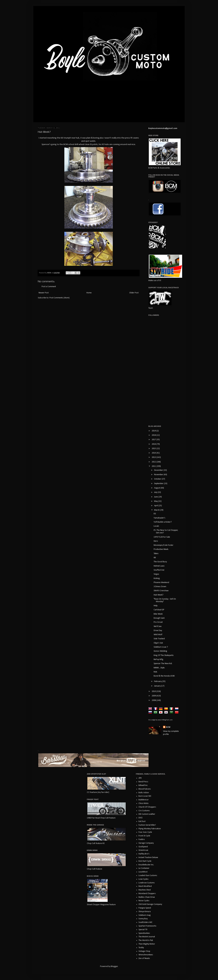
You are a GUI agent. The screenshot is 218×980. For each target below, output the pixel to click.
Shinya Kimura (145, 912)
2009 (154, 696)
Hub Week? (159, 595)
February (158, 681)
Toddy (141, 948)
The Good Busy (160, 562)
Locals (156, 526)
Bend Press (143, 782)
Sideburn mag (145, 915)
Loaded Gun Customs (148, 876)
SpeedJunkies (144, 933)
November (159, 475)
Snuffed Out (159, 570)
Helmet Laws (159, 566)
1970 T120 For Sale (162, 537)
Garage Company (146, 843)
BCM (168, 727)
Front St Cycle (144, 836)
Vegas (156, 574)
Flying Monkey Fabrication (150, 829)
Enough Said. (159, 618)
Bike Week (158, 614)
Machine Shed (145, 890)
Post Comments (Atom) (59, 298)
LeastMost (143, 872)
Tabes (156, 554)
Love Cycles (144, 879)
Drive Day (158, 631)
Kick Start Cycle (145, 861)
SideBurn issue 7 (161, 647)
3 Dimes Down (160, 587)
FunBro (142, 839)
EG (155, 514)
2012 (154, 462)
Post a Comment (49, 287)
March (157, 510)
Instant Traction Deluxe (148, 857)
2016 (154, 444)
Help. (156, 606)
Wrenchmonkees (146, 955)
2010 (154, 691)
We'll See (158, 626)
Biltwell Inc (143, 785)
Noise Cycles (144, 901)
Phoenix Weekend (161, 582)
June (156, 497)
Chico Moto (144, 803)
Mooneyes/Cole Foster (163, 545)
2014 (154, 453)
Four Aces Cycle (145, 832)
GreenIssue (143, 850)
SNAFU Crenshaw (161, 591)
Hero (156, 541)
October (158, 479)
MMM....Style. (159, 668)
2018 (154, 435)
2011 (154, 466)
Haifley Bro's (144, 854)
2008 (154, 700)
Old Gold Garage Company (150, 904)
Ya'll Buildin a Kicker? (163, 522)
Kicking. (157, 578)
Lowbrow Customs (147, 883)
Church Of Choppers (147, 807)
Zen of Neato (144, 958)
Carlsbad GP (159, 610)
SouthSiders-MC (145, 922)
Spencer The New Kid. (163, 664)
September (159, 484)
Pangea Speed (145, 908)
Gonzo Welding (160, 651)
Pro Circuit (158, 622)
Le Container (144, 868)
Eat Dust (142, 821)
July (156, 492)
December (159, 470)
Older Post (134, 293)
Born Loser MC (145, 796)
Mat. (156, 672)
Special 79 (143, 930)
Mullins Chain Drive (147, 897)
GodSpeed (143, 847)
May (156, 501)
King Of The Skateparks (164, 655)
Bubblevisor (144, 800)
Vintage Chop (144, 951)
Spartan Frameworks (147, 926)
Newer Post (44, 293)
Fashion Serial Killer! (147, 825)
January (158, 686)
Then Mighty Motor (147, 944)
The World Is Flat (146, 940)
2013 (154, 457)
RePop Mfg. (159, 659)
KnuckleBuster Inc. (146, 865)
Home (89, 293)
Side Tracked (159, 639)
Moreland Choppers (147, 894)
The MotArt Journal (147, 937)
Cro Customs (144, 811)
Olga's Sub (158, 643)
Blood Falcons (145, 789)
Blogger (114, 966)
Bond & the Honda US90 (164, 676)
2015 (154, 449)
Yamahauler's (159, 518)
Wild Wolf (158, 635)
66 (155, 558)
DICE (140, 818)
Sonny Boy (143, 919)
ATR (140, 778)
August (157, 488)
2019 (154, 431)
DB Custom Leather (147, 814)
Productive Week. (161, 549)
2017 (154, 440)
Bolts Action (144, 793)
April (156, 506)
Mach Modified (145, 886)
